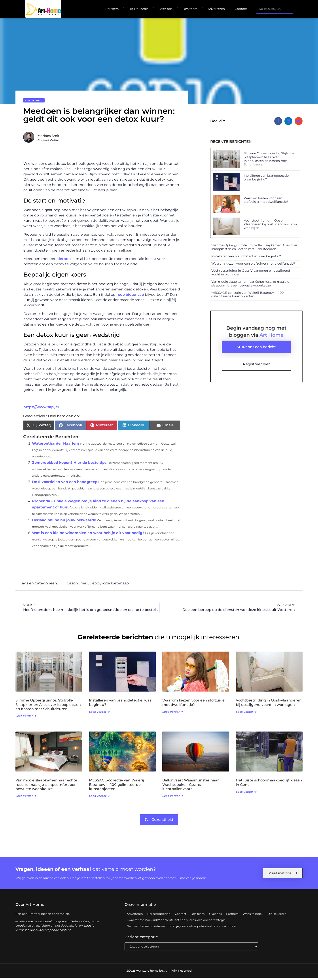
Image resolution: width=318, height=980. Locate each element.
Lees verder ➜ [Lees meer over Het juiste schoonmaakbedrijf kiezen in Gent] (246, 794)
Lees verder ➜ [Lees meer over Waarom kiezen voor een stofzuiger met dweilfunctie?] (173, 714)
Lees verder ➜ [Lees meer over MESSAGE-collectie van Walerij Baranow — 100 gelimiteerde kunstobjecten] (99, 798)
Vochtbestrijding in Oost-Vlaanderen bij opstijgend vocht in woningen (270, 226)
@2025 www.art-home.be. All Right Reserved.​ (159, 973)
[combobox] (274, 9)
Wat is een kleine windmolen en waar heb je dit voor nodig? (88, 535)
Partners (112, 9)
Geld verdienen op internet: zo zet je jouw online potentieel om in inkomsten (182, 928)
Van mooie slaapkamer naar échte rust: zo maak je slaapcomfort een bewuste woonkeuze (250, 286)
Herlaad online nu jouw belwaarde (64, 522)
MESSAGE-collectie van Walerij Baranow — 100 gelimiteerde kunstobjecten (247, 297)
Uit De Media (139, 9)
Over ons (166, 9)
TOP (304, 963)
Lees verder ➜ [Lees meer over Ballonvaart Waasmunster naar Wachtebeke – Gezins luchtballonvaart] (173, 798)
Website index (253, 916)
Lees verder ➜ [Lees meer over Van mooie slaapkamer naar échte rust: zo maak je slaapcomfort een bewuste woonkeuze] (26, 798)
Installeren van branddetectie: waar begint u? (267, 180)
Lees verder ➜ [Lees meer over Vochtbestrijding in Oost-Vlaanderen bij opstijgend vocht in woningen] (246, 714)
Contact (241, 9)
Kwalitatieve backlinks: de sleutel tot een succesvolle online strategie (176, 922)
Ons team (190, 9)
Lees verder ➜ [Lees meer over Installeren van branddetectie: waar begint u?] (99, 714)
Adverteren (216, 9)
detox (63, 261)
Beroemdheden (159, 916)
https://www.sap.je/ (41, 409)
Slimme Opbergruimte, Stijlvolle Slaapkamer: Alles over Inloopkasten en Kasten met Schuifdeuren (269, 161)
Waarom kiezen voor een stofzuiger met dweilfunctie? (266, 202)
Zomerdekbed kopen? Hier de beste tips (69, 465)
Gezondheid (34, 103)
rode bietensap (130, 297)
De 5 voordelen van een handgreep (65, 484)
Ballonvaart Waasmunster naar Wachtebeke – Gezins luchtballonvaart (191, 787)
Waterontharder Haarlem (56, 446)
